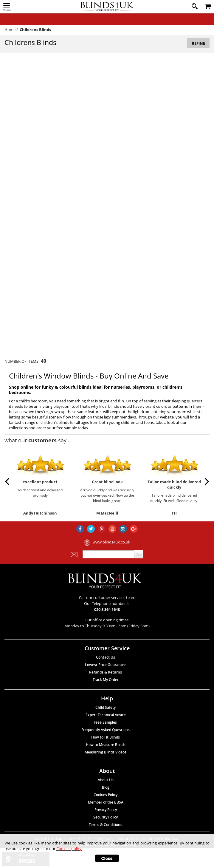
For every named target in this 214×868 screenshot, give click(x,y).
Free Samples (106, 722)
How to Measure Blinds (106, 745)
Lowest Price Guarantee (106, 665)
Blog (106, 787)
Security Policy (106, 817)
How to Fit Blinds (106, 737)
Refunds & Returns (106, 672)
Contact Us (106, 657)
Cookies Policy (106, 795)
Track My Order (106, 680)
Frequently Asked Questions (106, 730)
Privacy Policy (106, 810)
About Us (106, 780)
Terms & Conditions (106, 825)
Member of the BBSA (106, 802)
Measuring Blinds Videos (106, 752)
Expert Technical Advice (106, 715)
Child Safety (106, 707)
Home (10, 30)
